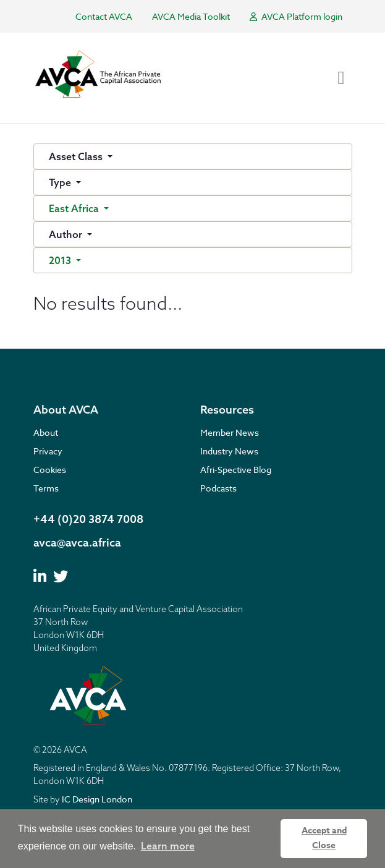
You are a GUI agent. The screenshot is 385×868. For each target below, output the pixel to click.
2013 (61, 260)
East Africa (75, 208)
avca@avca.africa (77, 542)
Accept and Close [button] (324, 838)
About (46, 432)
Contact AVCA (104, 16)
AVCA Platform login (296, 16)
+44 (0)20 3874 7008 (88, 519)
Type (61, 182)
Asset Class (77, 156)
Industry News (229, 451)
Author (67, 234)
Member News (230, 432)
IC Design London (97, 799)
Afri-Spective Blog (236, 470)
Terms (46, 488)
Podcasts (218, 488)
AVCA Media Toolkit (191, 16)
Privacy (48, 451)
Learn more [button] (168, 846)
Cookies (50, 470)
